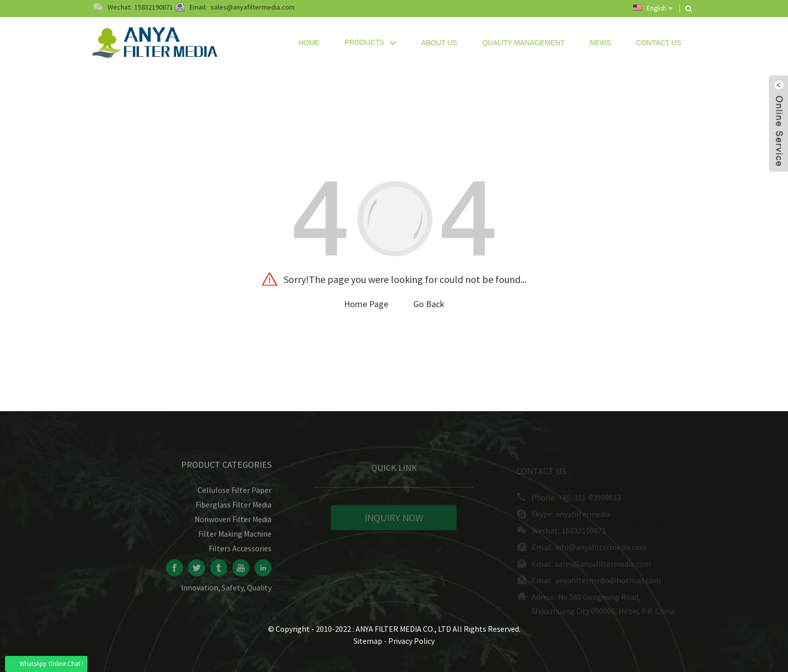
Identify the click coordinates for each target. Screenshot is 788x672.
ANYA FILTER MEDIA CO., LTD (404, 629)
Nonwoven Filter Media (233, 523)
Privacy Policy (411, 641)
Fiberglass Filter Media (234, 509)
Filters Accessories (240, 552)
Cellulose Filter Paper (235, 494)
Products (371, 42)
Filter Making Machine (235, 538)
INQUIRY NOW (394, 521)
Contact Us (659, 43)
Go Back (429, 304)
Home (309, 43)
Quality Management (523, 43)
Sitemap (368, 641)
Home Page (366, 304)
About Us (439, 43)
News (600, 43)
